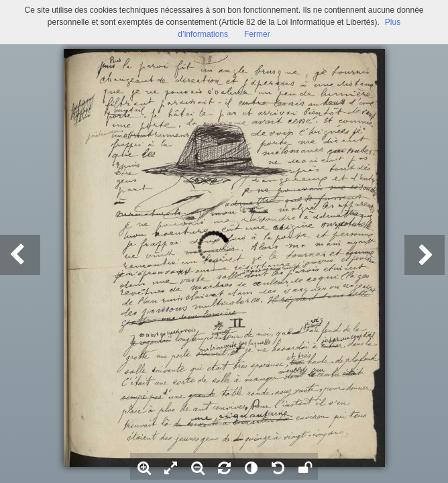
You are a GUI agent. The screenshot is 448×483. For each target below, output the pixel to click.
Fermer (257, 34)
